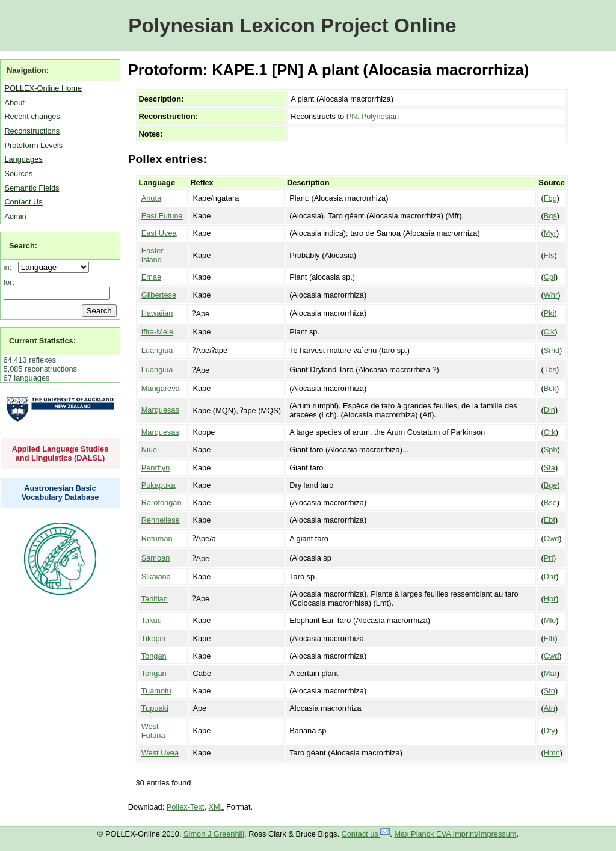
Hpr (550, 599)
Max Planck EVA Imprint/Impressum (455, 834)
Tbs (550, 370)
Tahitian (155, 599)
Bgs (550, 216)
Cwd (552, 539)
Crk (550, 432)
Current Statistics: (42, 341)
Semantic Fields (32, 188)
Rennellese (161, 520)
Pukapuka (159, 485)
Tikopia (154, 638)
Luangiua (157, 350)
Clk (549, 332)
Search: (23, 246)
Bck (550, 388)
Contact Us (23, 202)
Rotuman (157, 539)
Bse (550, 502)
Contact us (366, 834)
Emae (151, 277)
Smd (552, 350)
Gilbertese (159, 295)
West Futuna (153, 731)
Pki (549, 313)
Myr (550, 233)
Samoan (156, 558)
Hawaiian (157, 313)
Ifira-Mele (157, 332)
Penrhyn (156, 468)
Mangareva (161, 388)
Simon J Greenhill (214, 834)
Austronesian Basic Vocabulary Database (60, 493)
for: (9, 282)
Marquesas (160, 410)
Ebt (550, 520)
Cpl (550, 277)
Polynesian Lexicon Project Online (292, 26)
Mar (550, 673)
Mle (550, 620)
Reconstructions (32, 131)
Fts (549, 255)
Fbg (550, 198)
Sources (18, 174)
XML (217, 807)
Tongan (154, 656)
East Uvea (159, 233)
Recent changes (32, 116)
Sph (551, 450)
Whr (551, 295)
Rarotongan (162, 502)
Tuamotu (156, 691)
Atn (550, 708)
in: (10, 267)
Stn (550, 691)
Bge (551, 485)
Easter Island (152, 255)
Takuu (152, 620)
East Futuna (162, 216)
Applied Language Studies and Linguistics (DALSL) (60, 453)
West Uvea (160, 753)
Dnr (550, 576)
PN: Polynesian (373, 116)
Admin (15, 216)
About (14, 103)
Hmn (552, 753)
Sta (550, 468)
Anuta (151, 198)
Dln (550, 410)
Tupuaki (155, 708)
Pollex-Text (186, 807)
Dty (550, 730)
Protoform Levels (33, 145)
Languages (23, 159)
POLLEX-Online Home (43, 88)
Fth (550, 638)
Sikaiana (156, 576)
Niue (149, 450)
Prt (549, 558)
